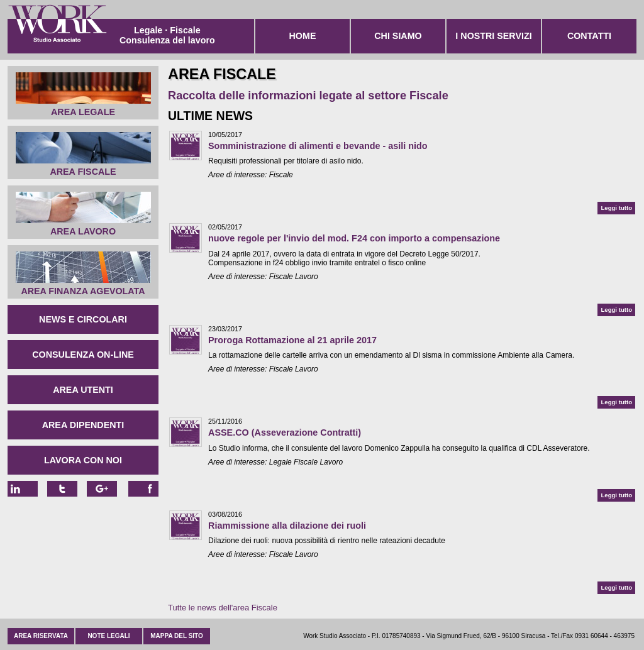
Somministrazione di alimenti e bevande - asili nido (318, 146)
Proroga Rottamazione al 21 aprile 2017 (292, 340)
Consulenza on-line (83, 355)
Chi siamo (398, 36)
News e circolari (83, 319)
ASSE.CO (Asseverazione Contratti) (285, 432)
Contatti (589, 36)
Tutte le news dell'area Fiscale (223, 608)
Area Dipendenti (83, 425)
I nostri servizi (493, 36)
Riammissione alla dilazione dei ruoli (287, 526)
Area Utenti (83, 390)
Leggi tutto (616, 208)
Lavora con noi (83, 460)
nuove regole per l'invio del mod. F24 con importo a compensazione (354, 238)
